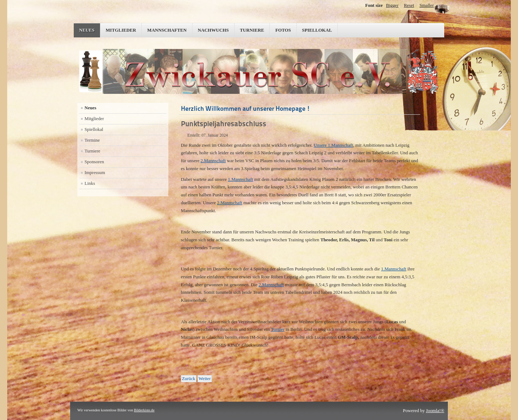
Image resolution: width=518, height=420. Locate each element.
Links (90, 183)
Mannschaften (167, 30)
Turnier (278, 329)
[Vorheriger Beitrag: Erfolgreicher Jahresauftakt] (189, 379)
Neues (87, 30)
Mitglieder (121, 30)
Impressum (95, 173)
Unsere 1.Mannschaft (333, 145)
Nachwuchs (213, 30)
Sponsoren (94, 162)
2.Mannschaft (213, 161)
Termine (92, 140)
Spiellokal (317, 30)
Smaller (427, 5)
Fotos (283, 30)
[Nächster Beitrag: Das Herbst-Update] (205, 379)
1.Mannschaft (241, 179)
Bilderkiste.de (144, 410)
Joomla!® (435, 411)
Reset (409, 5)
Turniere (252, 30)
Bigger (392, 5)
